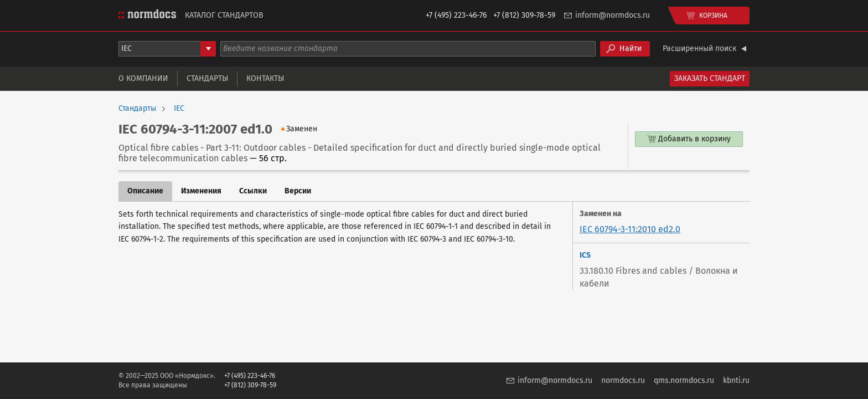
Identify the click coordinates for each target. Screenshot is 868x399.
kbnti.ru (736, 380)
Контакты (265, 78)
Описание (145, 191)
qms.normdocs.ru (684, 380)
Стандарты (207, 78)
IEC (179, 109)
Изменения (201, 191)
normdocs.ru (623, 380)
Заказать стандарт (710, 78)
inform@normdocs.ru (613, 15)
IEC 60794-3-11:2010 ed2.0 (630, 229)
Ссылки (253, 191)
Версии (298, 191)
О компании (143, 78)
